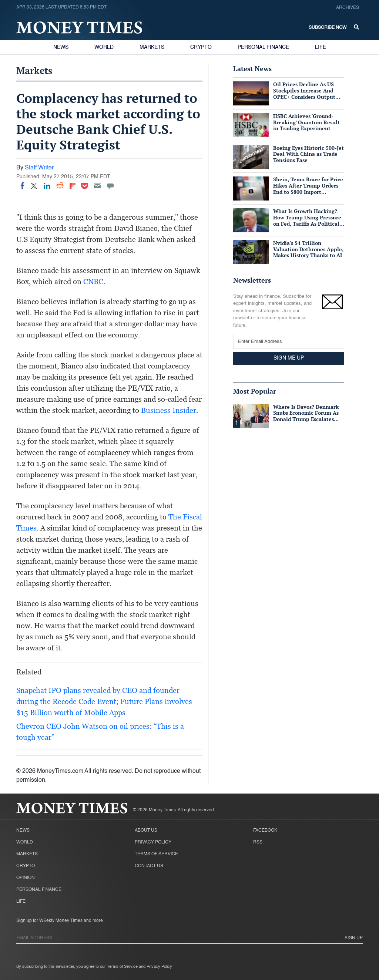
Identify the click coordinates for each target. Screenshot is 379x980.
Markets (152, 47)
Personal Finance (263, 47)
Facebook (265, 831)
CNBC (93, 282)
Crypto (201, 47)
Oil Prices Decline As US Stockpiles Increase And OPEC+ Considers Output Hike (304, 93)
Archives (348, 8)
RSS (258, 842)
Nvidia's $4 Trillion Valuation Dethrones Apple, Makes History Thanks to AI (308, 249)
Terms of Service (156, 854)
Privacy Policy (153, 842)
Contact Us (149, 866)
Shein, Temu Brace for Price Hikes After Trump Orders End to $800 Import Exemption (308, 188)
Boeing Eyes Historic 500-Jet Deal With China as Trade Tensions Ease (308, 154)
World (104, 47)
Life (321, 47)
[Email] (97, 186)
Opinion (26, 878)
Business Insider (169, 410)
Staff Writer (39, 168)
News (61, 47)
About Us (146, 831)
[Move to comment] (110, 186)
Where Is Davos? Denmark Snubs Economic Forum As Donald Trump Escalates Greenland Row (306, 416)
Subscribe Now (328, 28)
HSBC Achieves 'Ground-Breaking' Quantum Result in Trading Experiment (306, 122)
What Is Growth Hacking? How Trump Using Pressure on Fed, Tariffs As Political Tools (307, 220)
